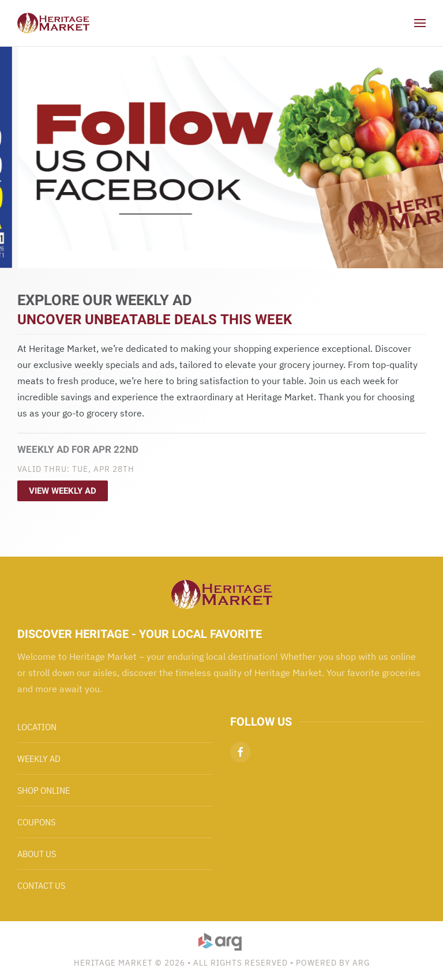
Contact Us (41, 885)
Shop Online (44, 790)
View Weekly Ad (63, 491)
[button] (420, 23)
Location (37, 727)
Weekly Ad (39, 759)
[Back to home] (53, 23)
